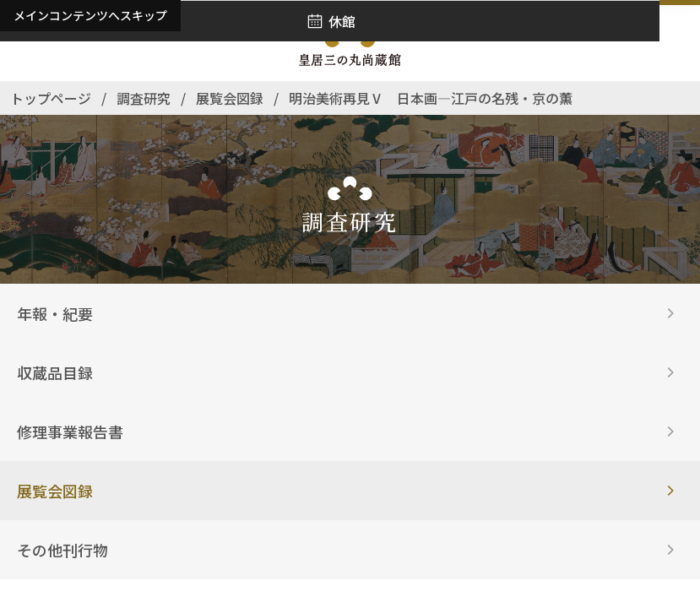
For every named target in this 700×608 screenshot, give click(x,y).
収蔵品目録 (55, 372)
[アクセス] (25, 43)
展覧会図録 (55, 491)
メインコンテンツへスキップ (90, 15)
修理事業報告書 (70, 432)
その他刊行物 (62, 550)
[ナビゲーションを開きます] (675, 43)
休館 (342, 21)
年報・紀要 (55, 313)
